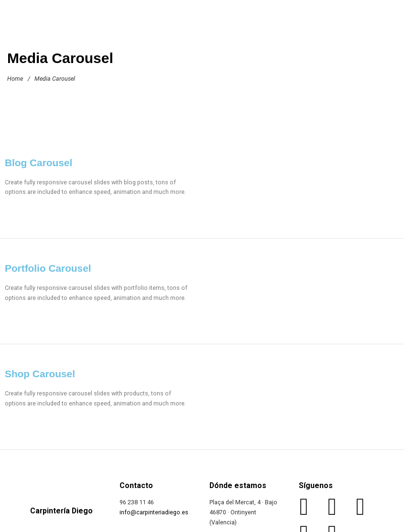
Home (15, 79)
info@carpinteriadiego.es (154, 512)
